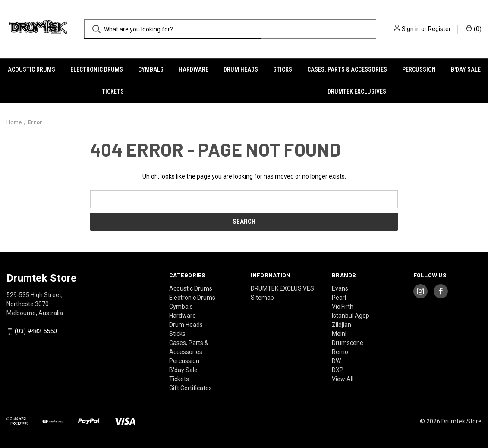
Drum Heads (241, 69)
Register (439, 29)
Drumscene (348, 343)
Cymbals (151, 69)
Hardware (194, 69)
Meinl (339, 334)
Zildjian (342, 325)
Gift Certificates (190, 388)
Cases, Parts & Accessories (347, 69)
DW (336, 361)
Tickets (113, 91)
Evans (340, 288)
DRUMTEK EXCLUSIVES (357, 91)
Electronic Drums (97, 69)
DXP (338, 370)
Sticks (283, 69)
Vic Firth (343, 307)
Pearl (339, 298)
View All (343, 379)
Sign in (411, 29)
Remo (340, 352)
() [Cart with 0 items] (474, 28)
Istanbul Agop (351, 316)
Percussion (419, 69)
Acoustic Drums (31, 69)
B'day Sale (466, 69)
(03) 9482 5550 (36, 332)
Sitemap (262, 298)
